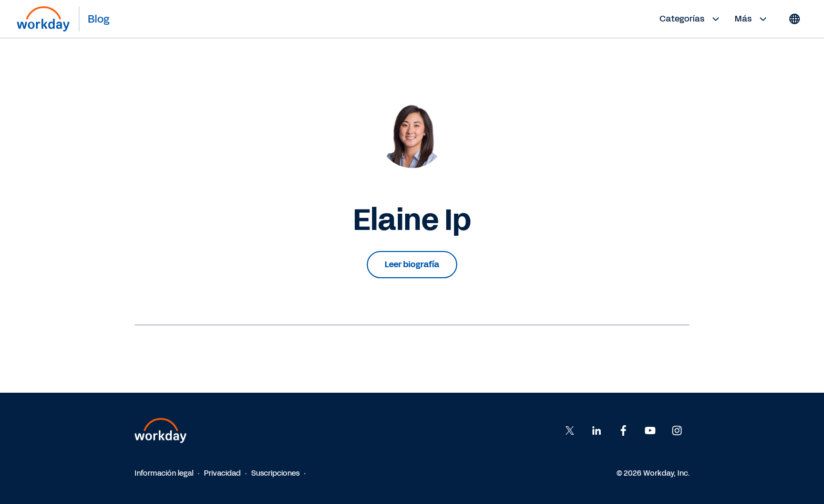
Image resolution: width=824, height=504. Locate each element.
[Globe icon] (795, 19)
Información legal (164, 473)
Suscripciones (275, 473)
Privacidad (222, 473)
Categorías (691, 19)
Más (752, 19)
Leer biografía (412, 264)
